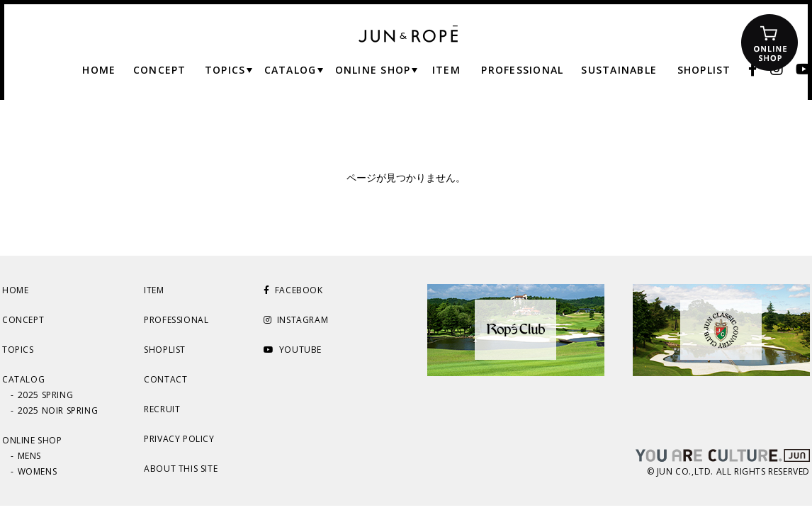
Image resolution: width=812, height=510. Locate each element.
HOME (15, 290)
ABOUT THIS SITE (181, 469)
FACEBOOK (293, 290)
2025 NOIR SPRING (58, 410)
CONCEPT (23, 320)
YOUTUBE (293, 350)
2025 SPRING (46, 395)
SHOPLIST (165, 350)
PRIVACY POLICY (179, 439)
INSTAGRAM (296, 320)
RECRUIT (162, 409)
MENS (29, 456)
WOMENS (38, 471)
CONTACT (165, 379)
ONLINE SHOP (32, 440)
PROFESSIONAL (176, 320)
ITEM (154, 290)
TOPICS (18, 350)
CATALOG (23, 379)
